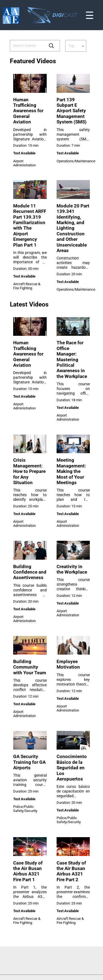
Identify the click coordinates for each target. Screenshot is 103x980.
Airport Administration (24, 163)
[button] (51, 46)
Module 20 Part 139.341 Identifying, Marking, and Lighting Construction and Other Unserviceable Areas (73, 228)
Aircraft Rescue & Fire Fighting (27, 286)
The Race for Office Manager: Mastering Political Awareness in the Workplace (72, 359)
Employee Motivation (68, 664)
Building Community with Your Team (30, 667)
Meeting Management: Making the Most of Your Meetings (71, 471)
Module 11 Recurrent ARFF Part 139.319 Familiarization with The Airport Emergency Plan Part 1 (30, 225)
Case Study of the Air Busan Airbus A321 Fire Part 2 (71, 871)
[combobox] (27, 46)
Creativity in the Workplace (72, 569)
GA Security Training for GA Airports (29, 762)
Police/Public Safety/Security (25, 809)
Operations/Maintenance (76, 161)
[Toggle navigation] (100, 1)
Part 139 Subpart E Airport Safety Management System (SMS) (72, 111)
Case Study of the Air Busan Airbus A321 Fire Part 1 (28, 871)
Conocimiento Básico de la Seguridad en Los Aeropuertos (72, 768)
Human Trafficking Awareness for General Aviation (28, 111)
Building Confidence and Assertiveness (30, 572)
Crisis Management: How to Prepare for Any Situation (29, 471)
